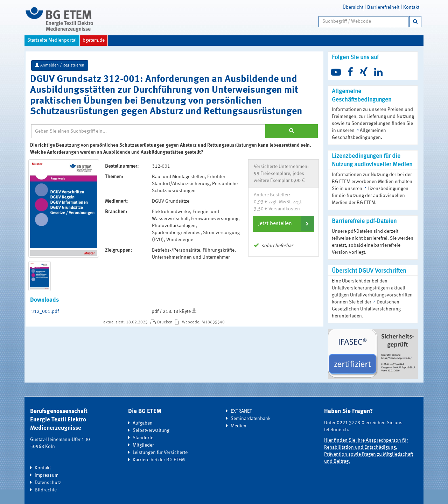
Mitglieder (143, 445)
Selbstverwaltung (151, 430)
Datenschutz (48, 483)
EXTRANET (241, 411)
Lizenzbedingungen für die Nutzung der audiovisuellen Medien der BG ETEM (370, 196)
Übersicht (353, 7)
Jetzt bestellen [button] (275, 224)
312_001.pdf (45, 311)
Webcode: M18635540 (203, 322)
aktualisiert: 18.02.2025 (126, 322)
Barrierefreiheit (383, 7)
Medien (239, 426)
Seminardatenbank (251, 419)
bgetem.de (94, 40)
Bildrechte (46, 490)
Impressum (47, 475)
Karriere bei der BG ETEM (159, 460)
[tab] (283, 224)
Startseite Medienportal (52, 40)
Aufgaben (143, 423)
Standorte (143, 438)
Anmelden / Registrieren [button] (60, 65)
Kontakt (411, 7)
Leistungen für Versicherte (160, 453)
